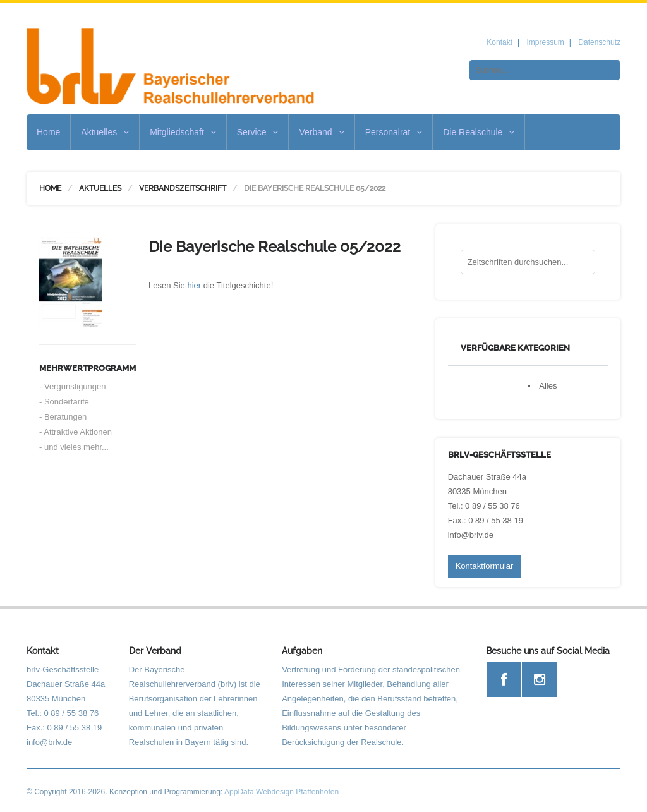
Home (48, 132)
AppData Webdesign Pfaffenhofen (281, 792)
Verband (321, 132)
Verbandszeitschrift (183, 188)
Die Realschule (479, 132)
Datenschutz (599, 42)
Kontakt (499, 42)
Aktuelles (105, 132)
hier (194, 285)
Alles (548, 386)
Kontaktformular (485, 566)
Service (258, 132)
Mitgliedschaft (183, 132)
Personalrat (394, 132)
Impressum (545, 42)
